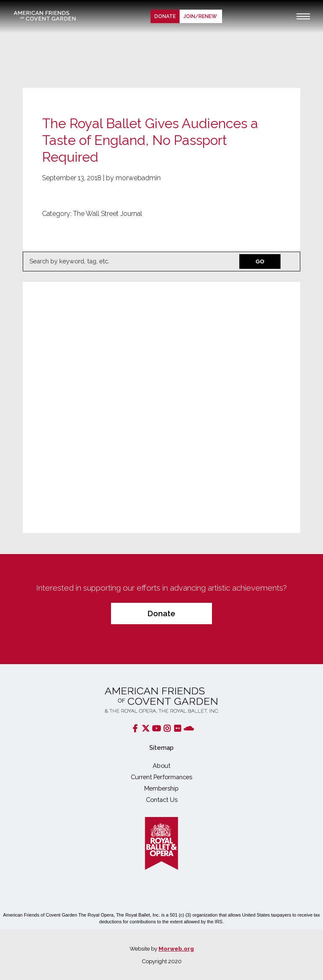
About (161, 766)
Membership (161, 788)
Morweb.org (176, 948)
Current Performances (161, 777)
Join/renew (201, 16)
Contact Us (162, 800)
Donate (165, 16)
